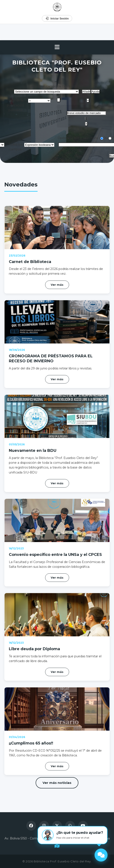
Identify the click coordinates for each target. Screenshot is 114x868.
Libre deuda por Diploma (34, 649)
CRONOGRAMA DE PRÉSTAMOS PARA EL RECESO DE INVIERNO (51, 359)
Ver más (57, 285)
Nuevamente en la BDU (33, 451)
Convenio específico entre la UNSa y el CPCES (55, 555)
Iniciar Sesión (57, 18)
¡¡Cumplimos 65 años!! (31, 743)
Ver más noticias (57, 783)
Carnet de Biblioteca (30, 262)
